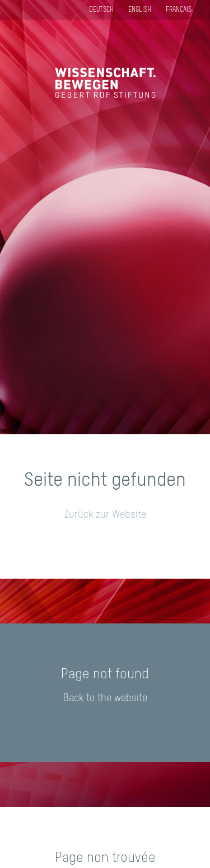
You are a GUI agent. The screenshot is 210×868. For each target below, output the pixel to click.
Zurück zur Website (105, 515)
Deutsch (101, 10)
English (140, 10)
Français (179, 10)
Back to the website (105, 698)
